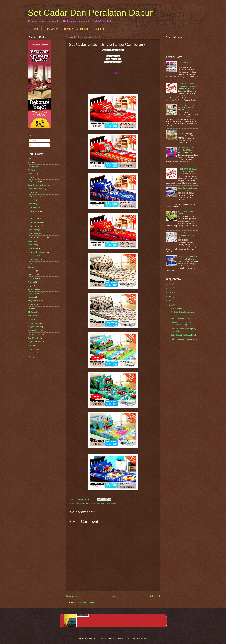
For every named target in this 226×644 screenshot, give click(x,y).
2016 (171, 292)
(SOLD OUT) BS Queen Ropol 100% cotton (187, 170)
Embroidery (32, 278)
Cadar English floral (36, 189)
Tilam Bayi (32, 353)
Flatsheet (31, 282)
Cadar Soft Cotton (35, 256)
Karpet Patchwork (35, 293)
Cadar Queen (33, 230)
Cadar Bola (79, 503)
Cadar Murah (33, 219)
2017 (171, 288)
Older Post (154, 596)
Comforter (32, 271)
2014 (171, 297)
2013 (171, 301)
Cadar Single (33, 248)
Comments (35, 145)
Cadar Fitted (100, 503)
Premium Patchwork (36, 331)
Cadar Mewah (33, 215)
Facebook (100, 29)
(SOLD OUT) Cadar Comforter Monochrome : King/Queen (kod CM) (188, 86)
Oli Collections (34, 312)
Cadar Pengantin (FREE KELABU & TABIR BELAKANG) (187, 107)
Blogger (144, 638)
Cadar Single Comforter (37, 252)
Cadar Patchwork (34, 222)
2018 (171, 284)
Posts (33, 140)
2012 (171, 305)
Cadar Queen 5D (34, 233)
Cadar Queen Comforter (37, 237)
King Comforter (34, 301)
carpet (30, 263)
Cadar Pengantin (34, 226)
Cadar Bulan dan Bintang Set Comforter (188, 189)
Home (35, 29)
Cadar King (32, 200)
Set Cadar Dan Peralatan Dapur (90, 13)
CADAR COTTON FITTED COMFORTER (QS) (182, 323)
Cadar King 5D (34, 204)
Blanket (31, 170)
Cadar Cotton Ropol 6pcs (188, 256)
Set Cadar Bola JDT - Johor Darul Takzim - (186, 149)
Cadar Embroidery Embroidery (40, 185)
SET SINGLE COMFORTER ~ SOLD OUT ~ (187, 235)
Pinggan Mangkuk (35, 327)
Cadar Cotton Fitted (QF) (180, 318)
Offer (30, 308)
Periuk (30, 319)
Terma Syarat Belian (76, 29)
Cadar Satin (32, 245)
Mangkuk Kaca (34, 304)
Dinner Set (32, 275)
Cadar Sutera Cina (35, 260)
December (175, 309)
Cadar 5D (32, 174)
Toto (30, 357)
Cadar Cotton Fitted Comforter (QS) (184, 339)
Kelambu (31, 297)
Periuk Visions (33, 323)
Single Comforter (35, 342)
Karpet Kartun (33, 289)
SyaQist (31, 346)
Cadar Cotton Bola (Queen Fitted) (183, 335)
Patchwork (32, 316)
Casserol (31, 267)
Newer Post (72, 596)
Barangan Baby (34, 166)
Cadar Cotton (90, 503)
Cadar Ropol (33, 241)
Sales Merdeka (33, 338)
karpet (30, 286)
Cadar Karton (111, 503)
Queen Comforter (35, 334)
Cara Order (51, 29)
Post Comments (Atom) (85, 602)
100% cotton (33, 159)
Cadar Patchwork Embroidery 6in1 (185, 64)
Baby (30, 163)
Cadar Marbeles (34, 211)
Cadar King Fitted (35, 207)
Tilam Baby (32, 349)
